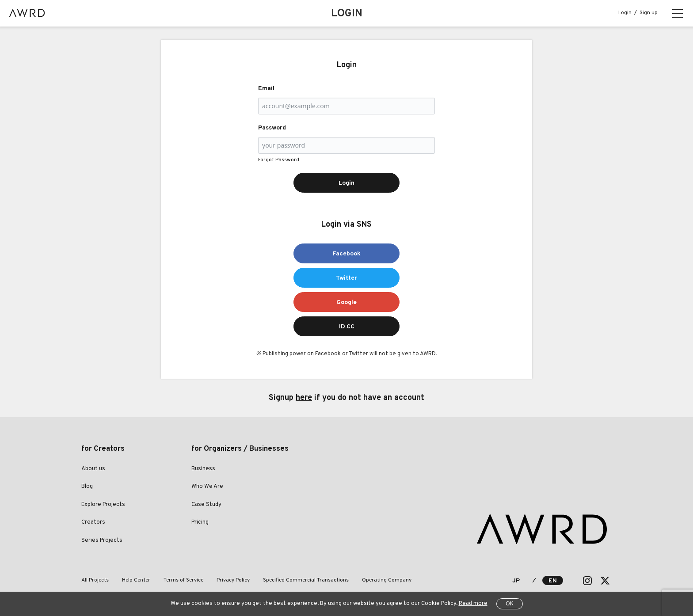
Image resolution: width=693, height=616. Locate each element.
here (304, 398)
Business (203, 469)
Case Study (206, 505)
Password (272, 128)
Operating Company (387, 580)
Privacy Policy (233, 580)
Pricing (200, 522)
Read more (473, 604)
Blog (87, 487)
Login (625, 13)
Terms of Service (183, 580)
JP (516, 581)
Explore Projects (103, 505)
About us (93, 469)
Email (266, 89)
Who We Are (207, 487)
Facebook (347, 254)
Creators (93, 522)
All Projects (95, 580)
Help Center (136, 580)
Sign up (649, 13)
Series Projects (102, 540)
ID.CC (347, 327)
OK (510, 604)
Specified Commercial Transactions (306, 580)
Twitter (346, 278)
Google (346, 302)
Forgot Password (279, 160)
